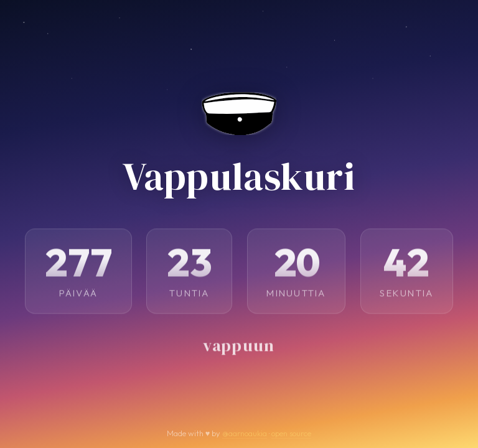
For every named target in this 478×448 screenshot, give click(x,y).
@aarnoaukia (245, 433)
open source (291, 433)
